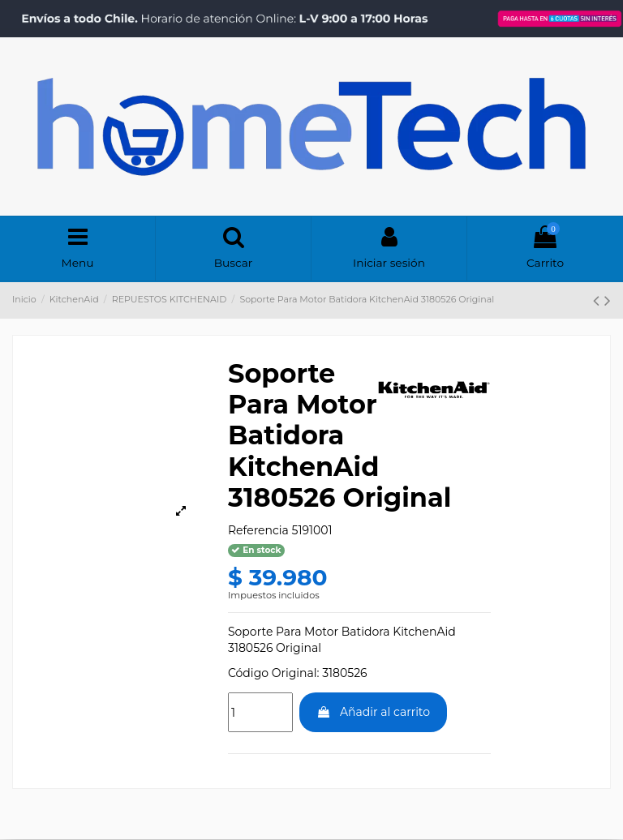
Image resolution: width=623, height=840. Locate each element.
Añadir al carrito (373, 714)
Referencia (258, 531)
